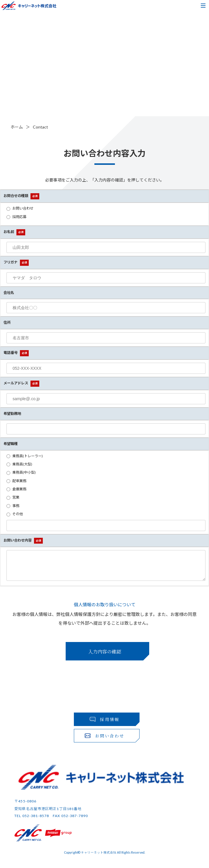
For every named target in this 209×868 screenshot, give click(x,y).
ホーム (17, 127)
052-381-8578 (36, 820)
